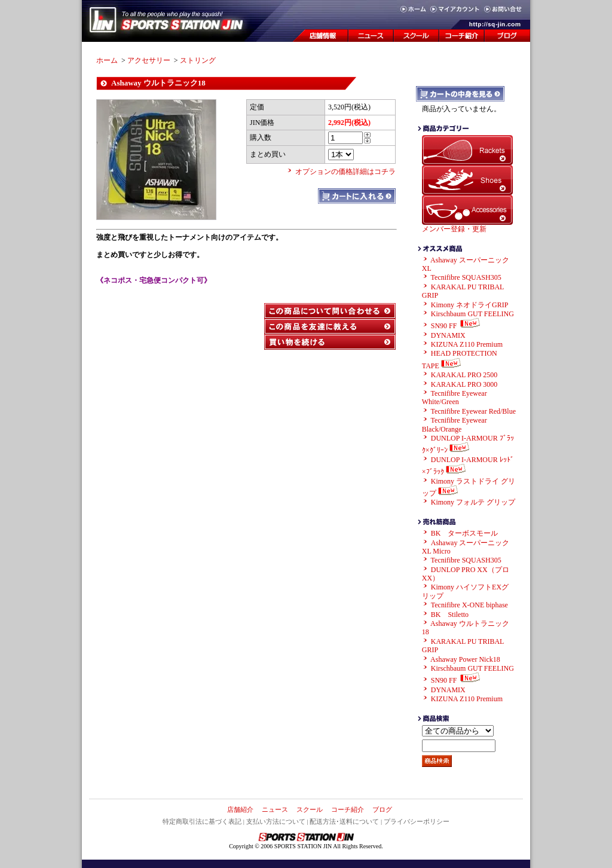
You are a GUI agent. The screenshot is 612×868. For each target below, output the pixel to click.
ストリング (198, 60)
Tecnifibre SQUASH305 (466, 277)
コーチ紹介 (348, 809)
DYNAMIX (448, 335)
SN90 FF (457, 326)
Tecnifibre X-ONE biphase (469, 605)
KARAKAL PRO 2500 (464, 375)
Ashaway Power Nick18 (465, 659)
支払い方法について (276, 821)
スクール (310, 809)
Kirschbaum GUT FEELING (472, 314)
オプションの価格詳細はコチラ (345, 172)
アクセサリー (149, 60)
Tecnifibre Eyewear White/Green (455, 398)
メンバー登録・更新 (454, 229)
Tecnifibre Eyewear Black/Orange (455, 424)
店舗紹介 (240, 809)
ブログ (382, 809)
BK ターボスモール (465, 533)
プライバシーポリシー (417, 821)
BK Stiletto (450, 615)
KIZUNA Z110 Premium (467, 344)
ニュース (275, 809)
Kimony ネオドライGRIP (470, 305)
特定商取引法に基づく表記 (202, 821)
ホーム (107, 60)
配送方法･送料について (344, 821)
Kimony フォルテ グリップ (473, 502)
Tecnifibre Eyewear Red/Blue (473, 411)
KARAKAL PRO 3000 (464, 384)
